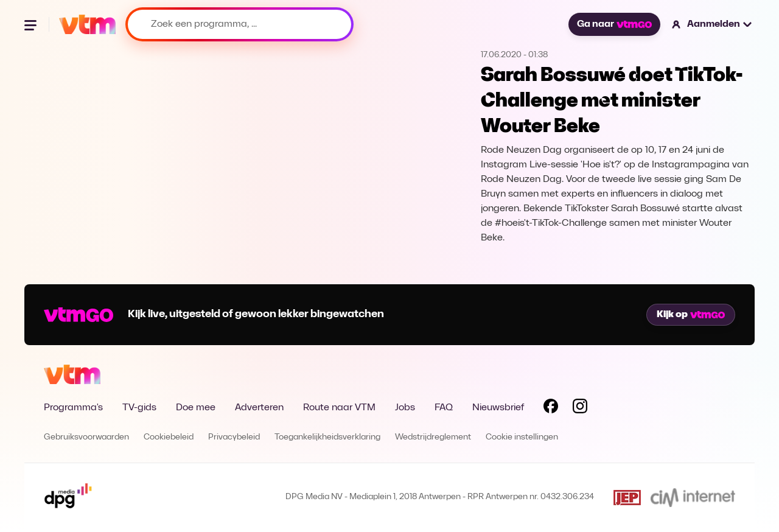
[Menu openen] (32, 24)
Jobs (405, 408)
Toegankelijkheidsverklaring (327, 437)
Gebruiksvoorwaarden (86, 437)
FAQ (444, 408)
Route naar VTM (339, 408)
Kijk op (691, 315)
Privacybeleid (234, 437)
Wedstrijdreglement (433, 437)
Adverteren (259, 408)
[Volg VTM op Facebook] (551, 408)
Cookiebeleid (169, 437)
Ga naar (614, 24)
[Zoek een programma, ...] (239, 24)
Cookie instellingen (522, 437)
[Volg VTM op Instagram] (580, 408)
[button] (712, 24)
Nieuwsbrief (498, 408)
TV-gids (139, 408)
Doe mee (196, 408)
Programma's (73, 408)
